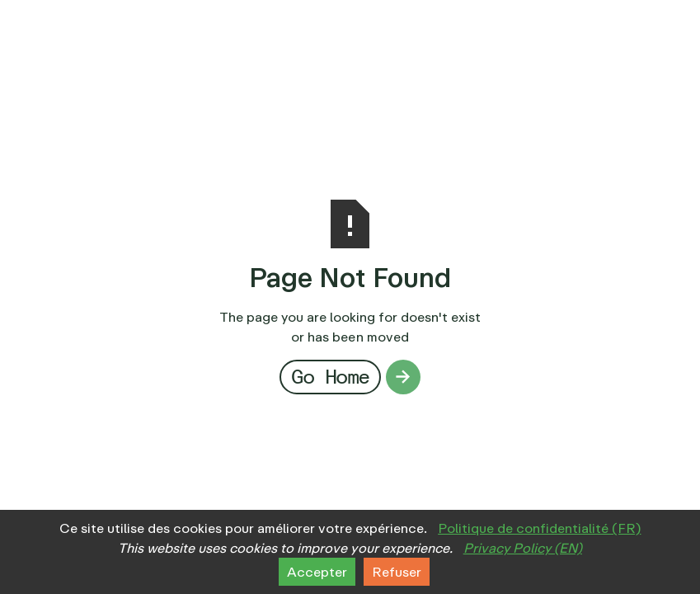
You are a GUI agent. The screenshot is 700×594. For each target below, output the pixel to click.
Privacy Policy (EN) (523, 548)
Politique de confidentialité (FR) (539, 528)
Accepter (317, 572)
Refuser (397, 572)
